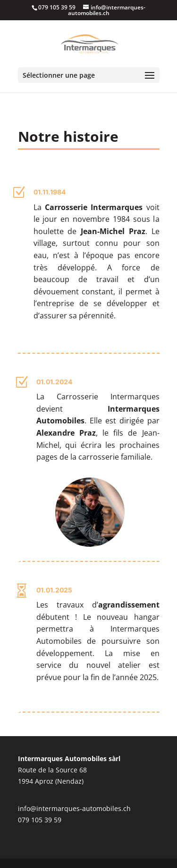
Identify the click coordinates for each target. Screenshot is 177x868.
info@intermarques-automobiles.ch (74, 808)
